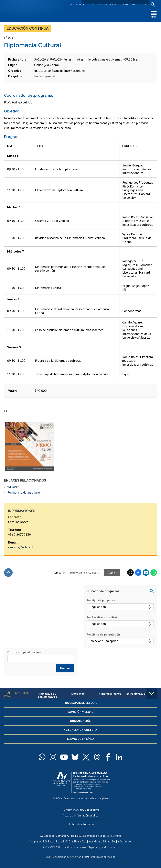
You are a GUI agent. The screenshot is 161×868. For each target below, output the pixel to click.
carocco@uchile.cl (21, 547)
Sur (114, 842)
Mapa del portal (97, 847)
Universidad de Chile (65, 857)
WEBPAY (13, 487)
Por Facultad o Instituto (103, 617)
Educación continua (28, 28)
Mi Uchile (111, 4)
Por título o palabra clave (24, 652)
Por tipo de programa (101, 600)
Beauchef (61, 842)
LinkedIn (146, 573)
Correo (124, 4)
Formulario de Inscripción (24, 492)
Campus (34, 842)
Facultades (75, 4)
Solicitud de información (81, 824)
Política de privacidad (103, 857)
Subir (8, 573)
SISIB (49, 857)
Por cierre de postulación (103, 634)
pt (146, 4)
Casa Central (114, 836)
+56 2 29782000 (52, 847)
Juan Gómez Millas (99, 842)
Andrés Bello (47, 842)
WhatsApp (154, 573)
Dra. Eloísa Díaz (78, 842)
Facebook (138, 573)
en (133, 4)
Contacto (113, 847)
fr (140, 4)
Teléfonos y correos (74, 847)
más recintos (125, 842)
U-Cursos (96, 4)
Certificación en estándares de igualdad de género (81, 798)
